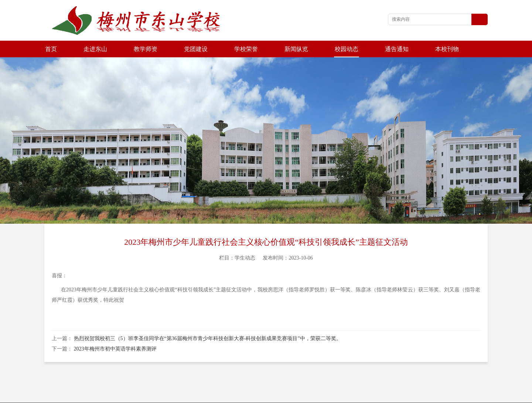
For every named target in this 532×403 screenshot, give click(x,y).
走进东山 (95, 49)
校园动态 (347, 49)
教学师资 (146, 49)
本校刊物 (447, 49)
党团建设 (196, 49)
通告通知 (397, 49)
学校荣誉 (246, 49)
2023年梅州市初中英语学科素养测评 (115, 332)
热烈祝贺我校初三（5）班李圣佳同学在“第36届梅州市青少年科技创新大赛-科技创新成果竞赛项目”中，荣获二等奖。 (208, 322)
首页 (51, 49)
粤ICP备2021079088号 (325, 395)
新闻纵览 (296, 49)
